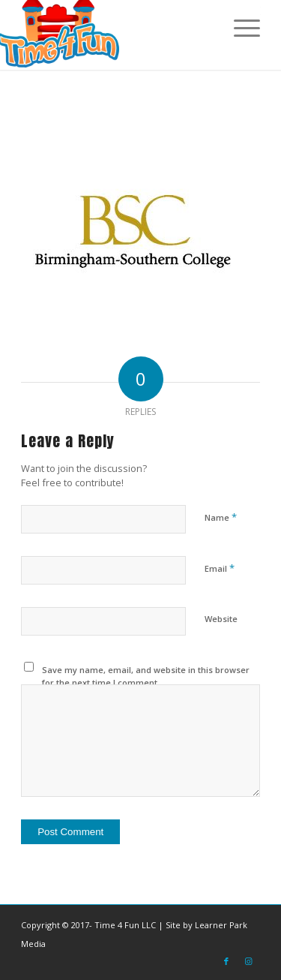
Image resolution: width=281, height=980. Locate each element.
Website (221, 619)
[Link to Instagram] (249, 961)
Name (221, 517)
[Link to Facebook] (226, 961)
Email (220, 568)
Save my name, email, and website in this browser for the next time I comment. (146, 676)
